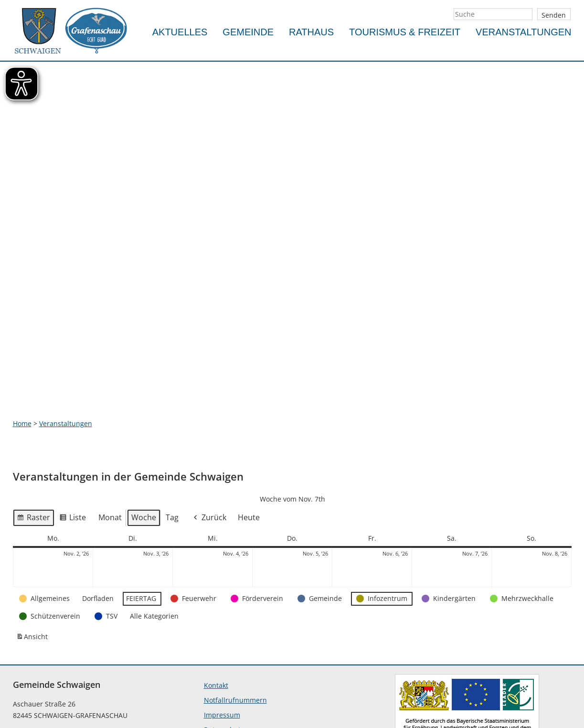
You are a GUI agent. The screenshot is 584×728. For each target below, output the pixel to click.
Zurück (209, 432)
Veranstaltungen (523, 32)
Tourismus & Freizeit (405, 32)
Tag (172, 432)
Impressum (222, 629)
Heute (249, 432)
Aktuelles (180, 32)
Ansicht (33, 553)
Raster (33, 433)
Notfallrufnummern (235, 615)
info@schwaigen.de (44, 695)
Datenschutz (224, 644)
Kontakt (216, 600)
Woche (144, 432)
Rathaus (311, 32)
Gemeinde (248, 32)
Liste (73, 433)
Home (22, 338)
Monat (110, 432)
